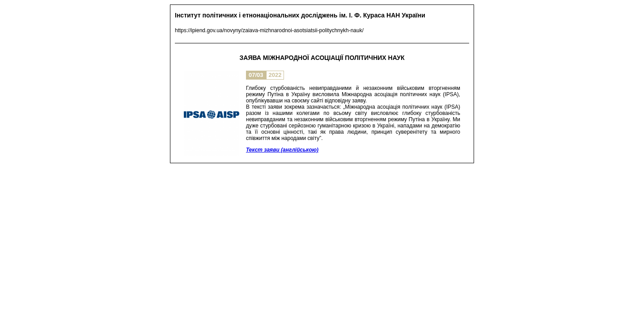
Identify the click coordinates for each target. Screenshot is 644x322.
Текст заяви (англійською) (282, 150)
